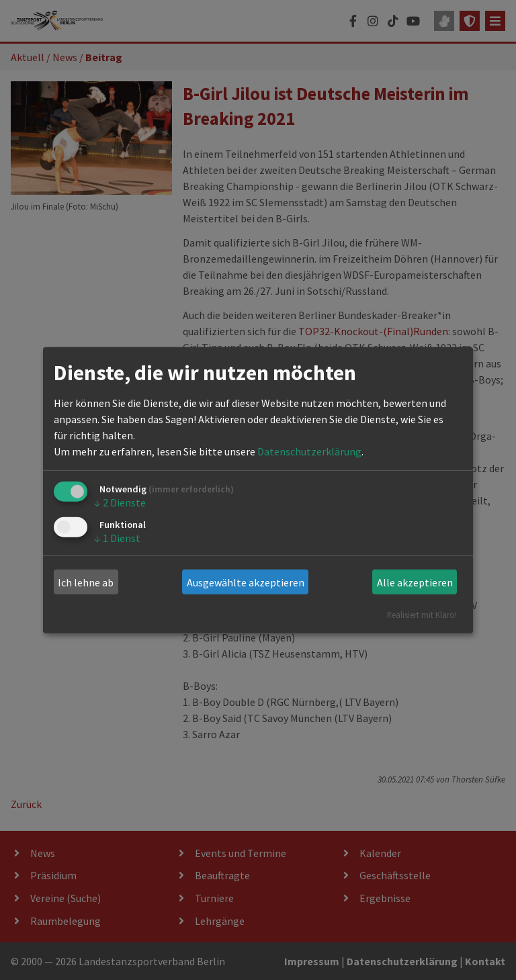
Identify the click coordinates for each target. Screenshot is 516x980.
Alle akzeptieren (415, 582)
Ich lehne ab (86, 582)
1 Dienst (117, 537)
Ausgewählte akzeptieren (246, 582)
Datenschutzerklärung (309, 451)
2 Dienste (120, 502)
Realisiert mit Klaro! (422, 615)
